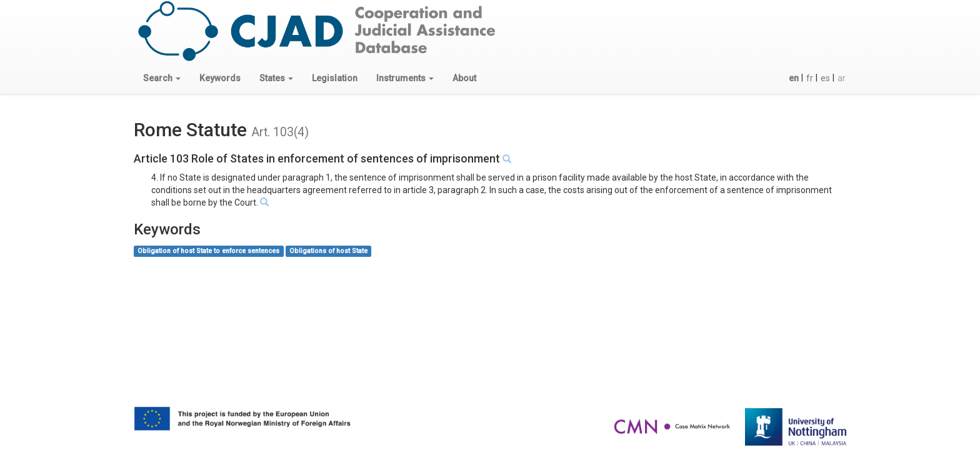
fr (810, 78)
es (825, 78)
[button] (162, 78)
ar (842, 78)
